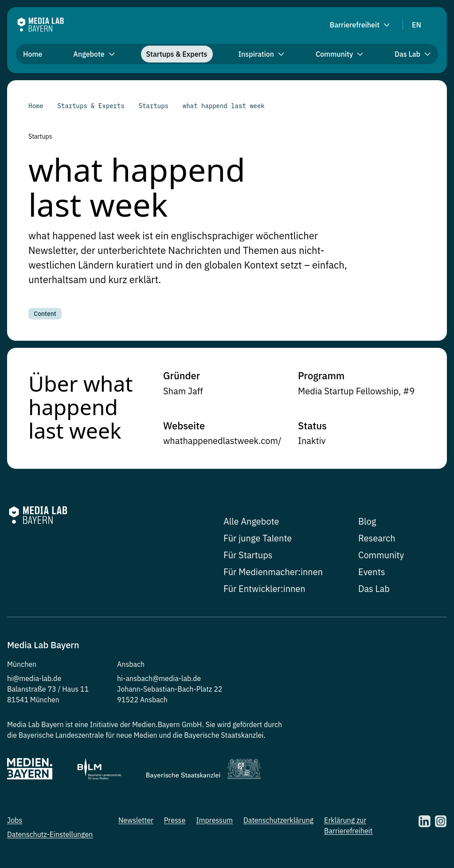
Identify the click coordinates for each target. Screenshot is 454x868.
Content (45, 314)
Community (381, 555)
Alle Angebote (251, 521)
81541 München (33, 700)
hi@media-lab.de (34, 678)
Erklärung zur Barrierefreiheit (348, 825)
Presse (175, 820)
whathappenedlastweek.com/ (222, 441)
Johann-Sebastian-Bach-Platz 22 (170, 689)
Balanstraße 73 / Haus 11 (48, 689)
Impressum (214, 820)
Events (372, 572)
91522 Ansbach (142, 700)
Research (377, 538)
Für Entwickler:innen (264, 589)
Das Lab (374, 589)
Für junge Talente (258, 538)
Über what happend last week (81, 406)
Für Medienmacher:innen (273, 572)
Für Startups (248, 555)
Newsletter (136, 820)
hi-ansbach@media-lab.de (159, 678)
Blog (367, 521)
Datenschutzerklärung (278, 820)
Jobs (15, 820)
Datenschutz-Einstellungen (50, 834)
